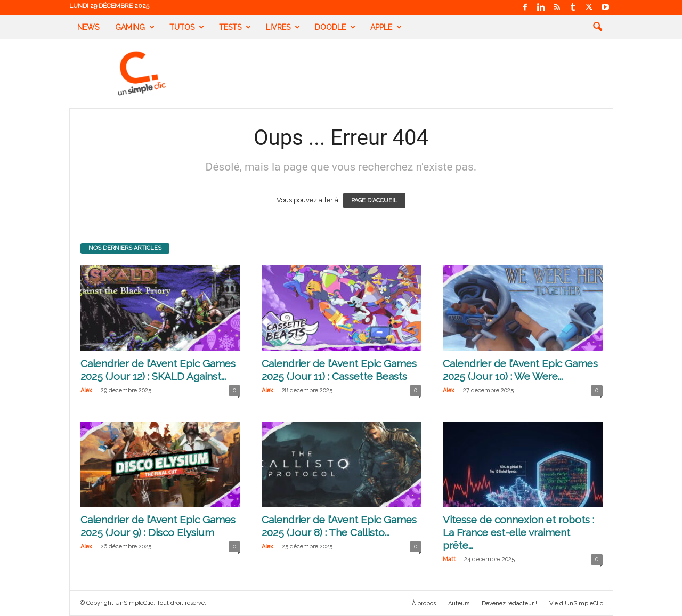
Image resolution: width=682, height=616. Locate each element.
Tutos (187, 27)
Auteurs (459, 603)
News (88, 27)
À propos (424, 603)
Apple (386, 27)
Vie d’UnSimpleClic (576, 603)
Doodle (335, 27)
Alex (86, 390)
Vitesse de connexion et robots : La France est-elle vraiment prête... (518, 532)
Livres (283, 27)
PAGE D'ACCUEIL (374, 201)
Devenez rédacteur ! (509, 603)
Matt (449, 559)
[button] (597, 27)
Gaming (135, 27)
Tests (235, 27)
